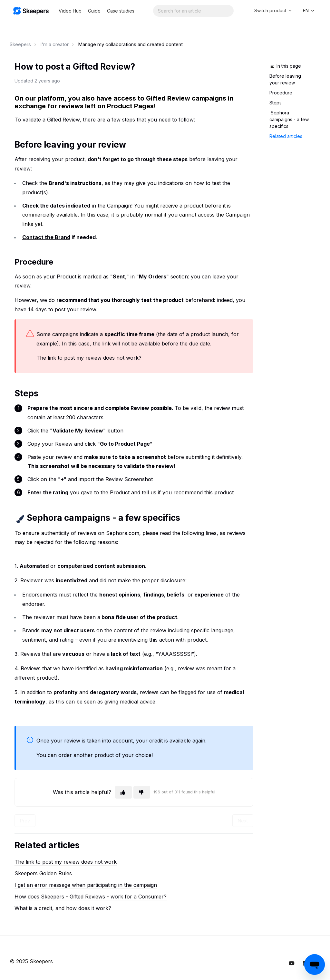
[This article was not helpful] (142, 792)
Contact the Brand (46, 237)
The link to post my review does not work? (89, 358)
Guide (94, 11)
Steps (276, 103)
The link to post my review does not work (66, 862)
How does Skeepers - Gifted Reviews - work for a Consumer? (91, 897)
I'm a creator (54, 44)
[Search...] (193, 11)
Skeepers (20, 44)
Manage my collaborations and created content (130, 44)
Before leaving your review (285, 79)
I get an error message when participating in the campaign (86, 885)
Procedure (281, 93)
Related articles (286, 136)
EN (309, 11)
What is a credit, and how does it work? (63, 908)
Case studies (121, 11)
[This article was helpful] (123, 792)
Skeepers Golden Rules (43, 873)
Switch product (273, 11)
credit (156, 741)
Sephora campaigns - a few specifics (289, 119)
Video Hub (70, 11)
